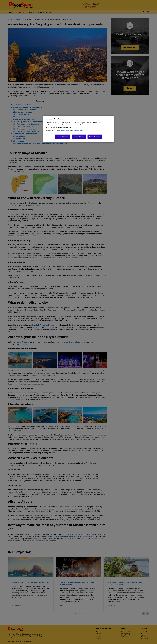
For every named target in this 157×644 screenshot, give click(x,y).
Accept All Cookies (62, 137)
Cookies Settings (79, 137)
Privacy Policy (79, 131)
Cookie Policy (65, 131)
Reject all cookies (95, 137)
